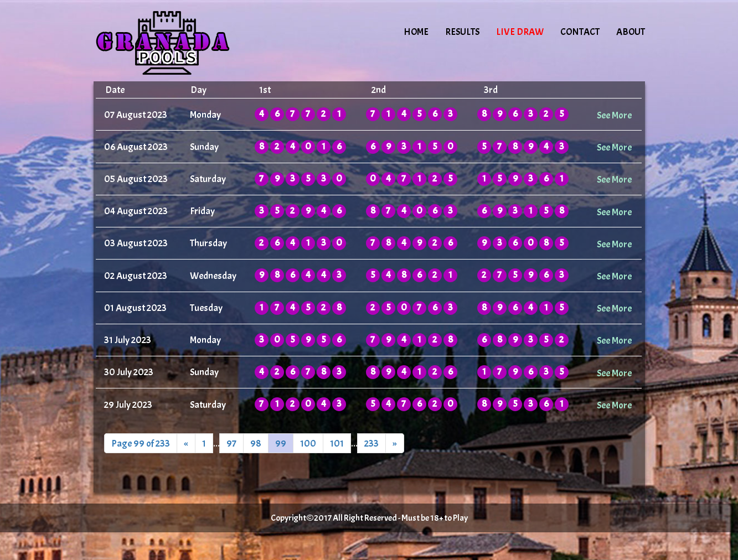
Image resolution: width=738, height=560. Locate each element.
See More (614, 115)
